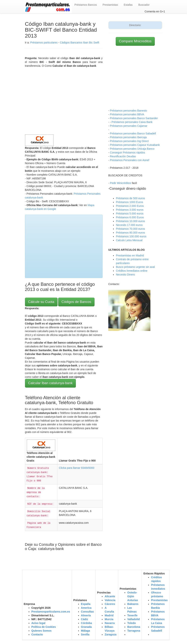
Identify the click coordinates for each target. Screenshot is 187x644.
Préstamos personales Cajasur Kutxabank (135, 145)
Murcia (109, 619)
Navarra (110, 623)
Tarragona (134, 631)
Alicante (110, 596)
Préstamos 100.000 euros (131, 236)
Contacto (37, 634)
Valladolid (134, 619)
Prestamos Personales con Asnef (130, 160)
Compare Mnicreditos (135, 41)
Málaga (85, 631)
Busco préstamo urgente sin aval (135, 267)
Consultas (87, 612)
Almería (86, 615)
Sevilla (85, 634)
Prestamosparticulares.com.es (51, 612)
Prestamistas (110, 5)
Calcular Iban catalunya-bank (50, 383)
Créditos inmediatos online (132, 271)
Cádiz (85, 619)
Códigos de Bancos (76, 302)
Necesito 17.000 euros (129, 225)
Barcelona (134, 627)
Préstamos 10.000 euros (130, 221)
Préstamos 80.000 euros (130, 233)
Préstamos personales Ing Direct (129, 141)
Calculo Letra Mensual (129, 240)
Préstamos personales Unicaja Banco (132, 149)
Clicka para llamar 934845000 (77, 468)
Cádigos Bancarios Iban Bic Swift (79, 43)
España (86, 604)
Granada (86, 627)
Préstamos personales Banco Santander (134, 118)
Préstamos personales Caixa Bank (132, 122)
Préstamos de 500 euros (130, 198)
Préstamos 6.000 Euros (130, 217)
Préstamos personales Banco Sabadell (133, 133)
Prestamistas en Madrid (130, 255)
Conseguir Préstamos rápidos (128, 153)
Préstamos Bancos (86, 5)
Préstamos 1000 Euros (129, 202)
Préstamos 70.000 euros (130, 229)
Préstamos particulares (44, 43)
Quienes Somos (42, 631)
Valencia (110, 600)
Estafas (128, 5)
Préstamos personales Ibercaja (128, 137)
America (86, 608)
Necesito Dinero (125, 275)
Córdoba (87, 623)
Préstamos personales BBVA (127, 114)
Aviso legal (38, 623)
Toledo (132, 623)
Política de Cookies (44, 627)
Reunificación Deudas (123, 156)
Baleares (133, 604)
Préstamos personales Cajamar (129, 126)
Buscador (144, 5)
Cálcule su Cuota (41, 302)
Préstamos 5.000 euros (130, 214)
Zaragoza (110, 634)
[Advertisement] (64, 100)
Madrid (109, 615)
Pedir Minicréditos (121, 183)
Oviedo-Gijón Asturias (133, 596)
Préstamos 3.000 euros (130, 210)
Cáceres (110, 604)
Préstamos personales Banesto (129, 111)
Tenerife (132, 615)
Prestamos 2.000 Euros (130, 206)
